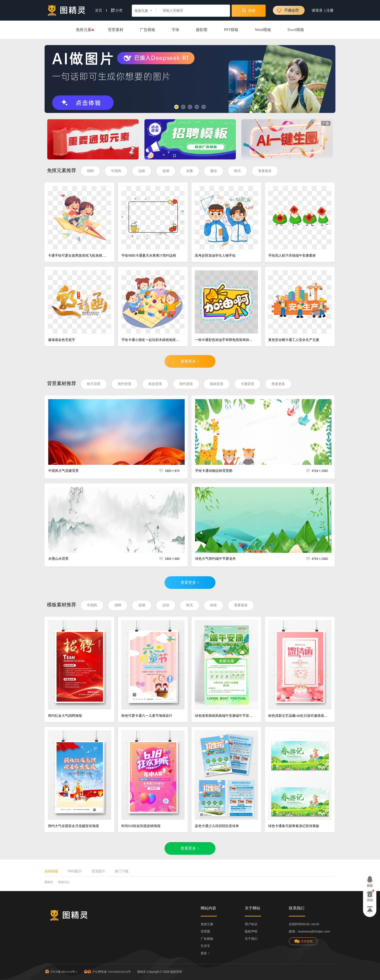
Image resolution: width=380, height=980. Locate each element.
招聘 (90, 171)
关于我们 (251, 939)
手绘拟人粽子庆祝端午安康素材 (292, 256)
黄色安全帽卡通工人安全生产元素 (294, 340)
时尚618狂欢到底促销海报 (141, 826)
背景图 (205, 931)
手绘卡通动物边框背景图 (214, 471)
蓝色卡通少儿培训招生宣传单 (217, 826)
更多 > (205, 953)
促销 (166, 171)
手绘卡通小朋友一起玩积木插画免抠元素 (151, 340)
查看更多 (265, 171)
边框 (142, 171)
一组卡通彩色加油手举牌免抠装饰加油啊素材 (225, 340)
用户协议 (251, 924)
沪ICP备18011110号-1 (61, 971)
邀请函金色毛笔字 (62, 340)
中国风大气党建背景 (63, 471)
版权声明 (251, 931)
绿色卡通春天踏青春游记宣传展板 (294, 826)
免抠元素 (84, 30)
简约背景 (125, 384)
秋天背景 (94, 384)
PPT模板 (231, 30)
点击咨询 (303, 941)
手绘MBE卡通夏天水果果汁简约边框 (149, 256)
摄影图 (202, 30)
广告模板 (148, 30)
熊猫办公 (64, 882)
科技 (214, 605)
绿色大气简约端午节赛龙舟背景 (215, 561)
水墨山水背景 (58, 559)
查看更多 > (190, 361)
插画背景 (217, 384)
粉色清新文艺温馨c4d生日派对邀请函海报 (298, 716)
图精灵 (49, 882)
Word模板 (263, 30)
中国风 (116, 171)
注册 (330, 10)
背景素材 (116, 30)
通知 (214, 171)
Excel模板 (296, 30)
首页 (101, 10)
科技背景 (155, 384)
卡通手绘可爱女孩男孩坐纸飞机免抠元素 (78, 256)
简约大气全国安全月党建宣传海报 (73, 826)
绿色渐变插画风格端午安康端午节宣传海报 (225, 716)
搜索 (249, 10)
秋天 (237, 171)
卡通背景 (247, 384)
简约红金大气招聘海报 (65, 716)
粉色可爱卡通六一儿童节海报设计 (147, 716)
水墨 (190, 171)
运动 (166, 605)
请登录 (317, 10)
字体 (175, 30)
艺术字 (205, 946)
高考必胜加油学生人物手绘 (215, 256)
